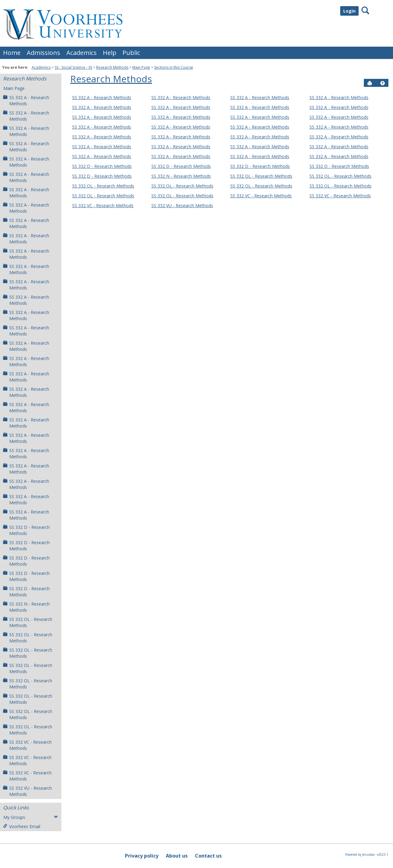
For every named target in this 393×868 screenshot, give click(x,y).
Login (349, 11)
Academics (82, 53)
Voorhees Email (22, 826)
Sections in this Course (174, 67)
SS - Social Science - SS (73, 67)
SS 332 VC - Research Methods (27, 745)
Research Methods (112, 67)
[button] (383, 83)
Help (110, 53)
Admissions (43, 53)
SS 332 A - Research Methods (26, 101)
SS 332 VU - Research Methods (27, 791)
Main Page (141, 67)
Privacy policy (142, 856)
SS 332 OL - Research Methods (28, 622)
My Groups (31, 817)
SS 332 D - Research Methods (26, 530)
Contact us (208, 856)
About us (177, 856)
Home (12, 53)
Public (131, 53)
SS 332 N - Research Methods (26, 607)
